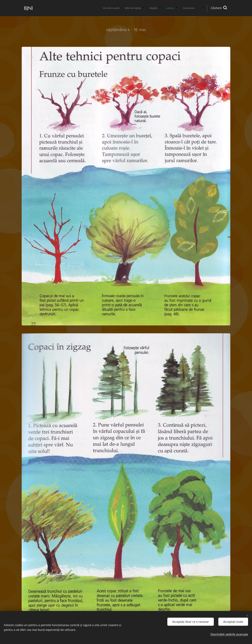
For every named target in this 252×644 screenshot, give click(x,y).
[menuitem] (81, 8)
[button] (219, 8)
